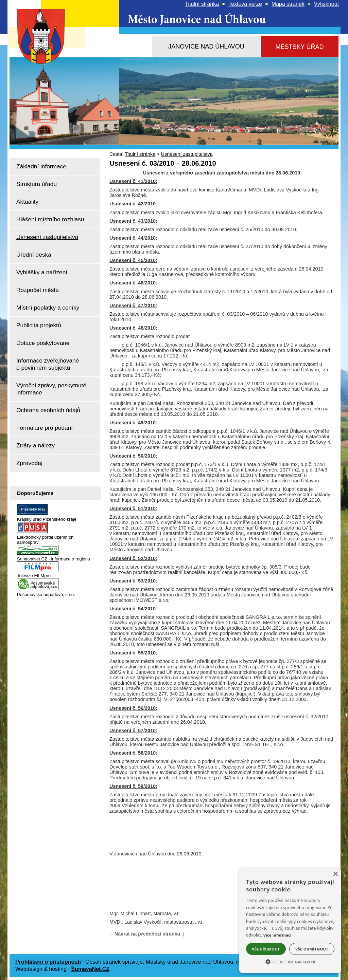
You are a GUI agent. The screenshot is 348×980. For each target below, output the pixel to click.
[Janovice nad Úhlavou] (206, 47)
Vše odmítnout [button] (312, 949)
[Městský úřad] (300, 47)
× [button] (335, 874)
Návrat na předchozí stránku (147, 934)
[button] (290, 961)
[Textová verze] (245, 4)
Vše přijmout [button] (266, 949)
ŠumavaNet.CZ (90, 969)
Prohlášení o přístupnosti (48, 962)
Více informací (277, 935)
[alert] (290, 921)
